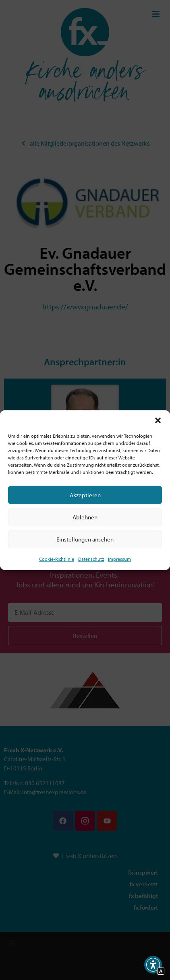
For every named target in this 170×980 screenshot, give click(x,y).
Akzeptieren (85, 495)
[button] (158, 420)
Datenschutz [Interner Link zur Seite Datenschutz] (91, 559)
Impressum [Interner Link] (119, 559)
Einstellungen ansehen (85, 539)
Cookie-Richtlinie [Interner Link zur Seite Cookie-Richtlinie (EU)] (57, 559)
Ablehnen (85, 517)
